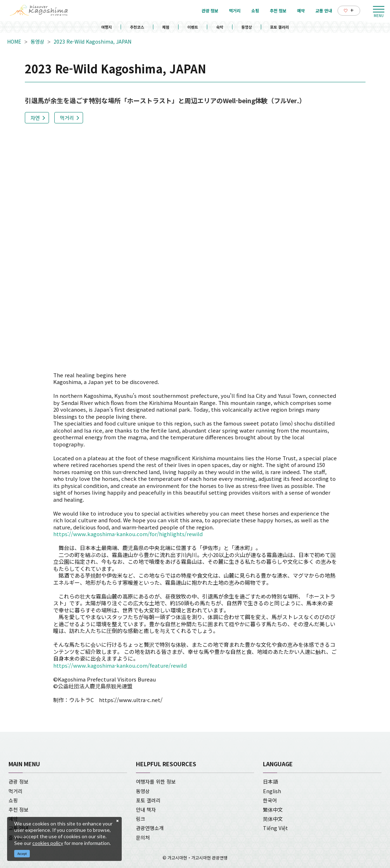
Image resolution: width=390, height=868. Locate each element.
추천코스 (137, 27)
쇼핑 (13, 800)
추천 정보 (18, 809)
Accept (22, 854)
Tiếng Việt (275, 828)
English (272, 791)
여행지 (106, 27)
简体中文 (273, 819)
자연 (35, 118)
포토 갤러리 (279, 27)
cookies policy (48, 843)
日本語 (270, 781)
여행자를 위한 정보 (156, 781)
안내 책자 (146, 809)
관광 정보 (18, 781)
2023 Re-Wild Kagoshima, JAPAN (92, 41)
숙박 (220, 27)
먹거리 (67, 118)
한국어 (270, 800)
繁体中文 (273, 809)
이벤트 (193, 27)
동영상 (247, 27)
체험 (166, 27)
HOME (14, 41)
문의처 (143, 838)
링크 (141, 819)
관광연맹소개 (150, 828)
